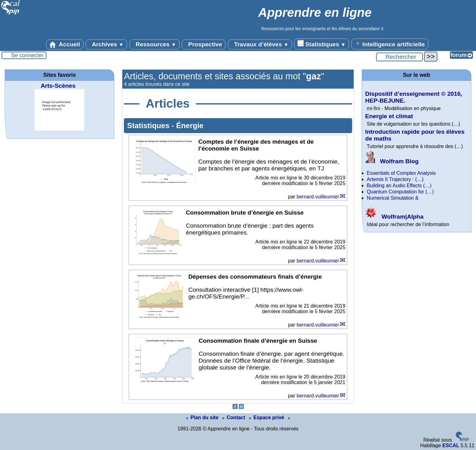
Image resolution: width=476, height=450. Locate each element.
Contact (234, 418)
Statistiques (322, 44)
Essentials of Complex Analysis (401, 173)
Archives (106, 44)
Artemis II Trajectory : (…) (395, 179)
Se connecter (27, 55)
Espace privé (267, 418)
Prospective (204, 44)
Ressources (155, 44)
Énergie (190, 125)
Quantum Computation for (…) (400, 192)
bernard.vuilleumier (318, 197)
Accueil (65, 44)
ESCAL (451, 445)
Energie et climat (389, 116)
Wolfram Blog (392, 161)
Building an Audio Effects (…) (399, 186)
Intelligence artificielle (390, 44)
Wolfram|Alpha (394, 217)
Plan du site (203, 418)
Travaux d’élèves (260, 44)
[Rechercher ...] (399, 57)
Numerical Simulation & (393, 198)
